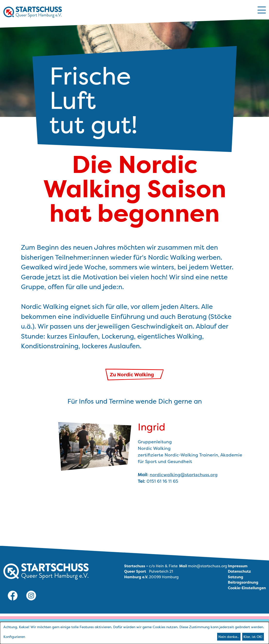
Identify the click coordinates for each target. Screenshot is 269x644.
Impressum (238, 566)
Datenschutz (239, 571)
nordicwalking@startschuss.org (184, 475)
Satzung (236, 577)
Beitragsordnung (243, 582)
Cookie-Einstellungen (247, 588)
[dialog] (134, 633)
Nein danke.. (229, 637)
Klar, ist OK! (253, 637)
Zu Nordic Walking (132, 374)
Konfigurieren (14, 637)
